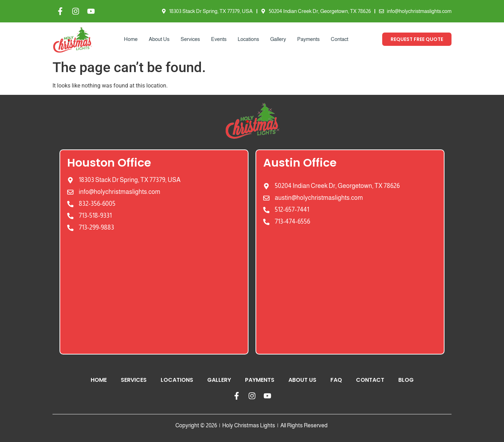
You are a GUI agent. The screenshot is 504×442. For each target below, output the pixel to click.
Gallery (278, 39)
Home (131, 39)
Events (219, 39)
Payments (308, 39)
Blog (406, 380)
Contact (339, 39)
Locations (248, 39)
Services (190, 39)
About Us (159, 39)
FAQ (336, 380)
